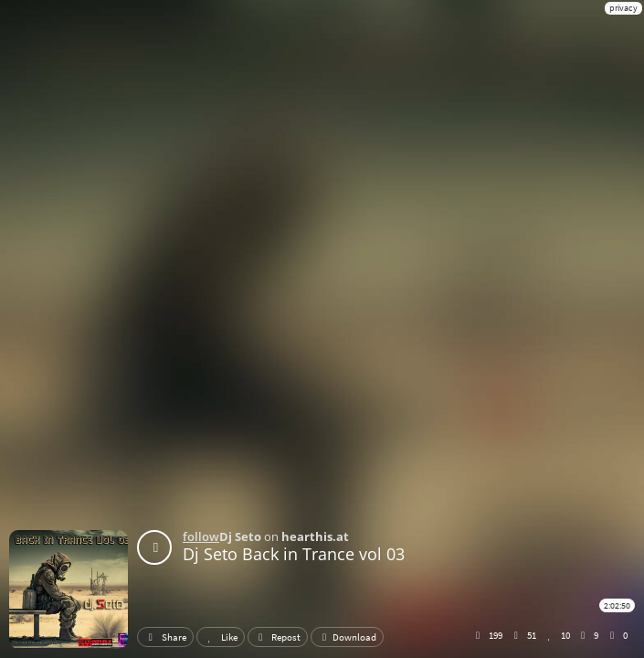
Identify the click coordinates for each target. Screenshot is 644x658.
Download (347, 637)
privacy (623, 8)
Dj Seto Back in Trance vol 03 (294, 554)
